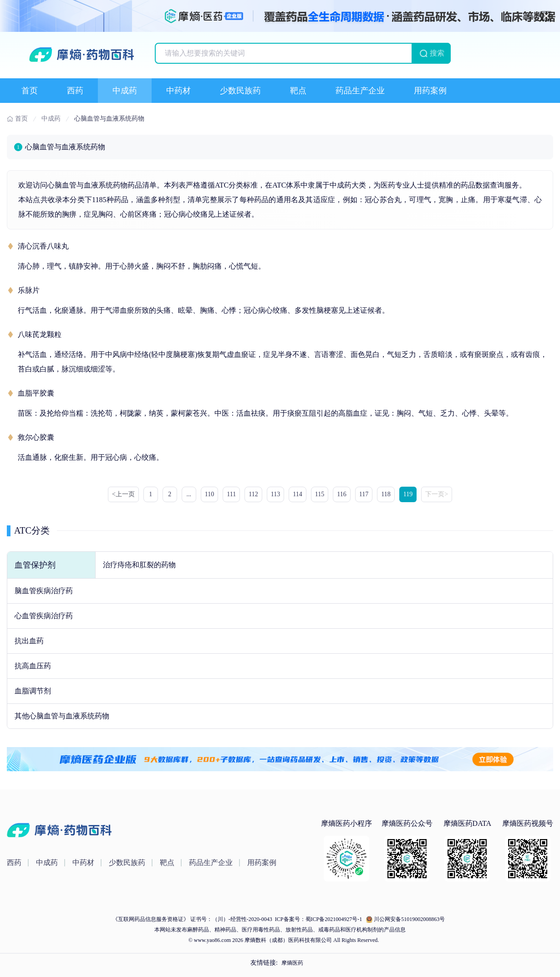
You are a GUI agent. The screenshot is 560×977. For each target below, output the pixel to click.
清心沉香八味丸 (43, 246)
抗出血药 (29, 641)
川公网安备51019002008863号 (409, 919)
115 (320, 494)
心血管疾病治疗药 (44, 616)
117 (364, 494)
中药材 (178, 91)
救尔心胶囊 (36, 437)
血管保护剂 (35, 565)
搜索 (437, 53)
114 (297, 494)
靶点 (298, 91)
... (189, 494)
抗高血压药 (33, 666)
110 (209, 494)
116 (341, 494)
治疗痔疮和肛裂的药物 (139, 565)
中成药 (125, 91)
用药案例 (430, 91)
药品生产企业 (360, 91)
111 (231, 494)
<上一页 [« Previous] (123, 494)
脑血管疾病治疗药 (44, 591)
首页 (30, 91)
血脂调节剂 (33, 691)
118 (386, 494)
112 (253, 494)
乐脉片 (29, 290)
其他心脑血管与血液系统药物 (62, 716)
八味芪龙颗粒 (40, 334)
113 (275, 494)
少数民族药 (240, 91)
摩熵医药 (292, 963)
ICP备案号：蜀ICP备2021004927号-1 (318, 919)
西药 (75, 91)
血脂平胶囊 (36, 393)
